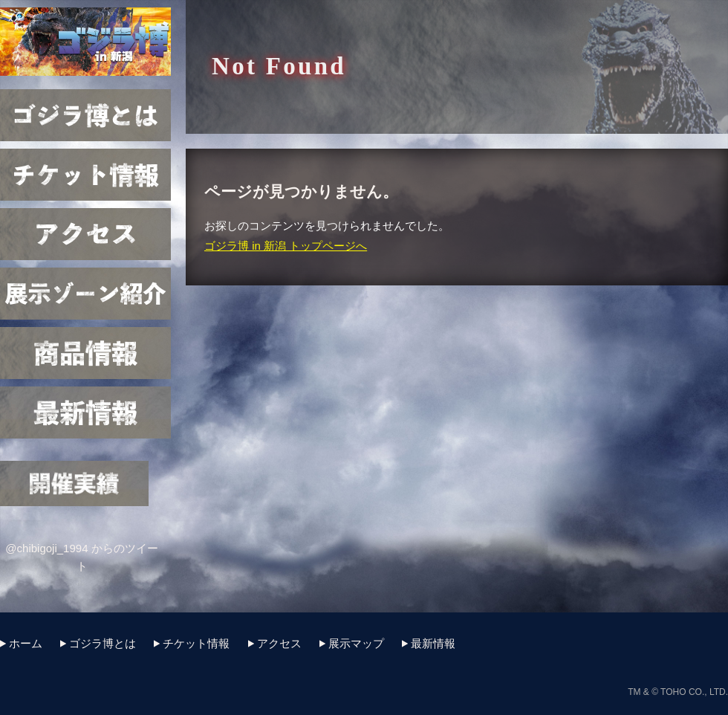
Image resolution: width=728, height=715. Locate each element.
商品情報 (85, 353)
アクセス (85, 234)
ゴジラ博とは (85, 115)
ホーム (26, 643)
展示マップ (85, 294)
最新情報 (85, 412)
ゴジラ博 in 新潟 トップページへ (286, 246)
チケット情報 (85, 175)
